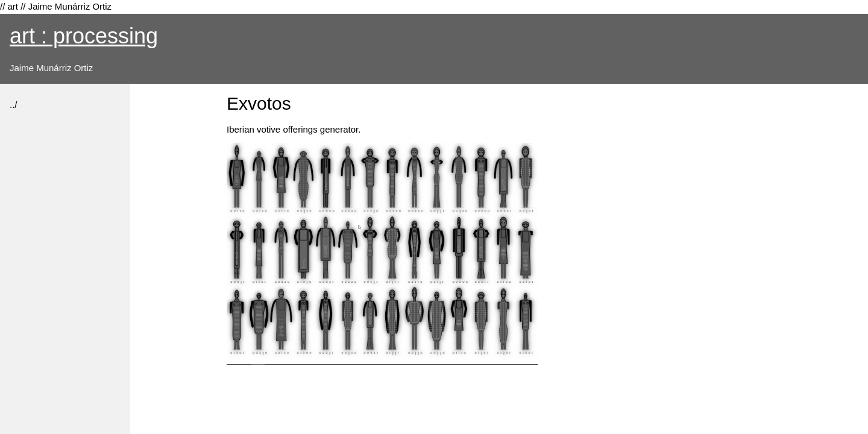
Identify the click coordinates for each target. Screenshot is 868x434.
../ (14, 105)
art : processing (84, 36)
